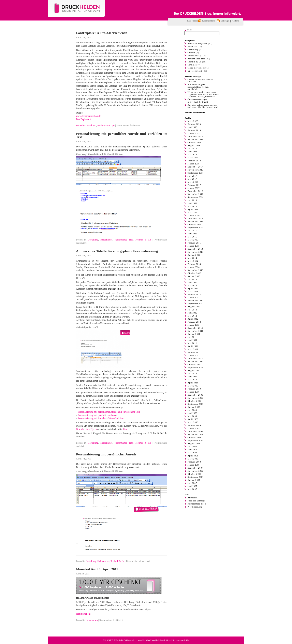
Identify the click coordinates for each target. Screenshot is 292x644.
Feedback (192, 47)
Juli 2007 (192, 483)
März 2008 (193, 459)
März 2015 (193, 240)
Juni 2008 (192, 450)
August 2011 (194, 334)
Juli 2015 (192, 231)
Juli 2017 (192, 176)
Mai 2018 (192, 155)
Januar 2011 (194, 355)
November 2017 (195, 170)
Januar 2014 (194, 267)
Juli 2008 (192, 447)
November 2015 (195, 222)
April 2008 (193, 456)
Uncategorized (195, 71)
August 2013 (194, 276)
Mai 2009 (192, 416)
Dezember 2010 (195, 358)
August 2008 (194, 444)
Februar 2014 (194, 264)
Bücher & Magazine (198, 43)
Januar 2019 (194, 133)
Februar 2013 (194, 295)
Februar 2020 (194, 124)
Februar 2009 (194, 425)
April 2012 (193, 319)
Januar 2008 (194, 465)
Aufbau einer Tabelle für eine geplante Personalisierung (117, 251)
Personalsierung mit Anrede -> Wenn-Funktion (101, 418)
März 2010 (193, 386)
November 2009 (195, 398)
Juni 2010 (192, 377)
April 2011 (193, 346)
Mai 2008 (192, 453)
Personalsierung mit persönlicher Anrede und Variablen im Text (122, 135)
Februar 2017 (194, 185)
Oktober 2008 (194, 437)
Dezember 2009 (195, 395)
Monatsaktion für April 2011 (97, 569)
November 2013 (195, 270)
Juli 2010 (192, 374)
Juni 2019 (192, 127)
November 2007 (195, 471)
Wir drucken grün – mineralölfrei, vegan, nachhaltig (198, 87)
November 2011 (195, 331)
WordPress (150, 640)
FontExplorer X (84, 119)
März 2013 (193, 291)
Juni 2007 (192, 486)
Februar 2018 (194, 161)
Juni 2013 (192, 282)
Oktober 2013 (194, 273)
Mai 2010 (192, 380)
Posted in (81, 126)
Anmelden (193, 498)
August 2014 (194, 255)
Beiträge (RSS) (162, 640)
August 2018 (194, 145)
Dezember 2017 (195, 167)
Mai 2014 (192, 258)
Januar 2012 (194, 325)
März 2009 (193, 422)
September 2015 (196, 228)
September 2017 (196, 173)
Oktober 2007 (194, 474)
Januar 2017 (194, 188)
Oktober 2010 (194, 364)
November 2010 (195, 361)
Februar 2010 (194, 389)
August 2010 (194, 371)
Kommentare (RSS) (181, 640)
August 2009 (194, 407)
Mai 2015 (192, 237)
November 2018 (195, 139)
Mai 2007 (192, 489)
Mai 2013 (192, 285)
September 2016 (196, 197)
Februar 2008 (194, 462)
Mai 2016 (192, 206)
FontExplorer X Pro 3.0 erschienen (102, 33)
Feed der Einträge (196, 501)
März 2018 (193, 158)
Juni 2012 (192, 313)
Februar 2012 (194, 322)
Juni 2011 (192, 340)
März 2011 (193, 349)
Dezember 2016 (195, 191)
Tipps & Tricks (195, 68)
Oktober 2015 (194, 225)
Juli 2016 (192, 200)
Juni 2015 (192, 234)
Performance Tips (106, 126)
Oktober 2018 (194, 142)
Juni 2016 (192, 203)
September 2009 (196, 404)
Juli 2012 (192, 310)
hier (125, 429)
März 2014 (193, 261)
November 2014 (195, 252)
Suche (190, 30)
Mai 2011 (192, 343)
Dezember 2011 (195, 328)
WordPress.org (195, 507)
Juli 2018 (192, 149)
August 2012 (194, 307)
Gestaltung (91, 126)
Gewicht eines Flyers (86, 429)
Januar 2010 (194, 392)
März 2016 (193, 212)
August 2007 (194, 480)
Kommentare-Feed (197, 504)
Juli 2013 (192, 279)
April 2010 (193, 383)
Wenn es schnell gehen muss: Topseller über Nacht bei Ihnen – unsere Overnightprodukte (203, 94)
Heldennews (106, 240)
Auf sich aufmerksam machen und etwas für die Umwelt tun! (203, 106)
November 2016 (195, 194)
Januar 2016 (194, 215)
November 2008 (195, 434)
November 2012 (195, 301)
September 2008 (196, 441)
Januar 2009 (194, 428)
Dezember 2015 (195, 218)
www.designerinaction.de (88, 116)
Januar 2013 (194, 298)
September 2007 (196, 477)
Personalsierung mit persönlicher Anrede (98, 415)
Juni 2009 (192, 413)
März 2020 (193, 121)
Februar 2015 (194, 243)
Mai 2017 (192, 179)
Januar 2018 (194, 164)
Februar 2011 (194, 352)
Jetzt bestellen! (83, 614)
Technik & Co (143, 240)
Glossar (191, 53)
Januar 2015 (194, 246)
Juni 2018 (192, 152)
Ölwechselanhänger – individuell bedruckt (198, 101)
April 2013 (193, 288)
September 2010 (196, 368)
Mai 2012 (192, 316)
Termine (192, 65)
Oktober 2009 (194, 401)
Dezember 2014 (195, 249)
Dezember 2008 (195, 431)
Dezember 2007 (195, 468)
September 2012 (196, 304)
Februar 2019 (194, 130)
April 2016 (193, 209)
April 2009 (193, 419)
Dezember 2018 (195, 136)
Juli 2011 (192, 337)
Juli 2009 (192, 410)
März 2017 (193, 182)
